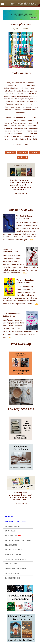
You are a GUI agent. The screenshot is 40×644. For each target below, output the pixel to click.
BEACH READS (11, 545)
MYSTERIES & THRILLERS (16, 559)
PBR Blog (9, 517)
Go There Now (21, 193)
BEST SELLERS (11, 564)
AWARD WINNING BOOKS (15, 569)
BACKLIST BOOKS (13, 578)
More (31, 240)
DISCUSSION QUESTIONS (15, 521)
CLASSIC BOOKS (12, 573)
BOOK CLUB (10, 531)
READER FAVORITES (13, 550)
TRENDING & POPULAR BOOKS (18, 540)
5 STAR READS (13, 536)
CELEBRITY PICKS (13, 526)
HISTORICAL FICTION (14, 554)
